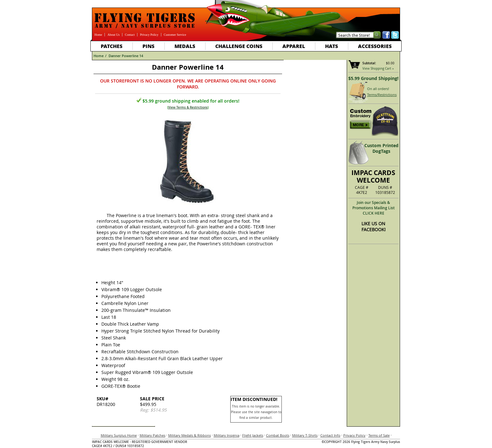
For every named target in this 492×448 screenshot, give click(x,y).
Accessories (375, 46)
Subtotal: (369, 63)
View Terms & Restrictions (188, 107)
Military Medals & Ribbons (190, 435)
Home (98, 35)
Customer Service (175, 35)
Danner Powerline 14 (126, 56)
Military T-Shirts (305, 435)
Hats (332, 46)
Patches (112, 46)
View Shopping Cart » (378, 69)
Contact (130, 35)
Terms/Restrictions (382, 95)
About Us (113, 35)
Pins (148, 46)
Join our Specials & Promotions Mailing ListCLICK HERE (374, 208)
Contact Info (330, 435)
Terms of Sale (379, 435)
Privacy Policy (149, 35)
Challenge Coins (239, 46)
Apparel (294, 46)
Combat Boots (278, 435)
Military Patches (152, 435)
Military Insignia (227, 435)
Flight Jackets (253, 435)
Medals (185, 46)
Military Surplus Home (119, 435)
